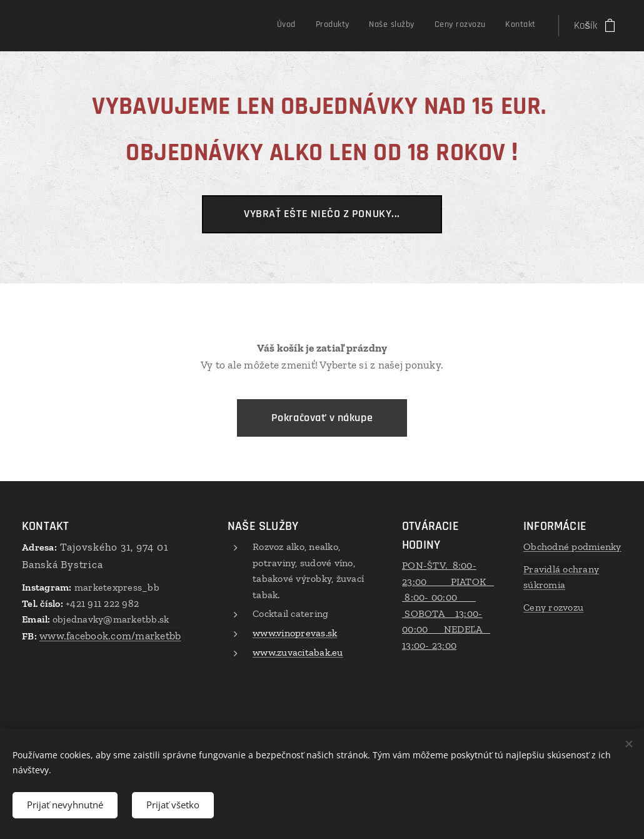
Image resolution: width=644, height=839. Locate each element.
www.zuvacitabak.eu (298, 652)
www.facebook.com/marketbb (110, 636)
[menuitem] (453, 26)
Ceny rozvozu (553, 607)
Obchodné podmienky (572, 547)
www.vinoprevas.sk (295, 633)
